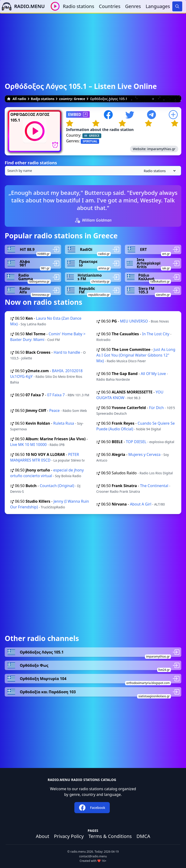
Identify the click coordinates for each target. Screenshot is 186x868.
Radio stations (78, 6)
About (43, 836)
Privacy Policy (69, 836)
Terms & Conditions (110, 836)
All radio (17, 99)
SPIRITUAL (90, 141)
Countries (110, 6)
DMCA (143, 836)
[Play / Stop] (55, 6)
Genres (133, 6)
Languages (158, 6)
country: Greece (72, 99)
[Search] (177, 6)
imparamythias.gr (161, 149)
